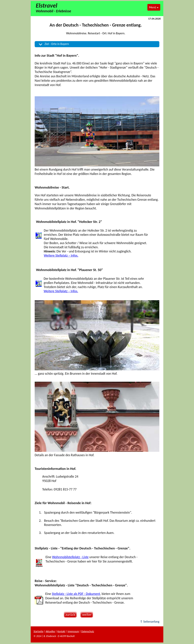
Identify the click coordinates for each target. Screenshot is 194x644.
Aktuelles (50, 631)
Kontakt (61, 631)
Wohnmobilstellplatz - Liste (70, 557)
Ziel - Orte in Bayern (57, 44)
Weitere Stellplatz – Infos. (61, 255)
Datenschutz (88, 631)
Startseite (38, 631)
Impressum (73, 631)
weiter (86, 615)
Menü (153, 7)
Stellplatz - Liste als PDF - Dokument (76, 594)
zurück (70, 615)
